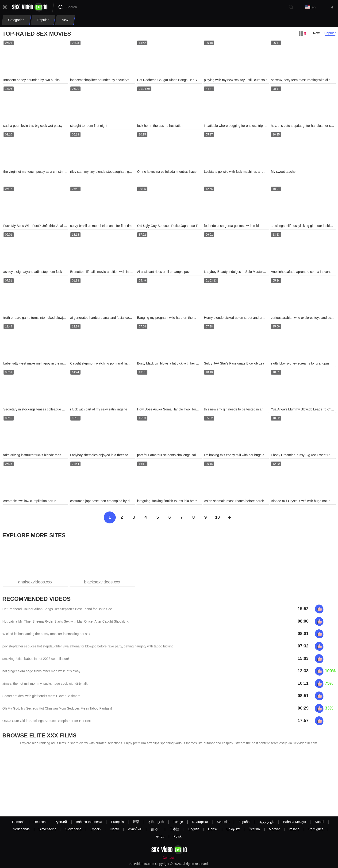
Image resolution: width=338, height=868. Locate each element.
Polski (178, 836)
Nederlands (21, 829)
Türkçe (178, 822)
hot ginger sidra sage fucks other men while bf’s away (41, 671)
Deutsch (40, 822)
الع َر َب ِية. (267, 822)
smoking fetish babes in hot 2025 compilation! (36, 659)
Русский (61, 822)
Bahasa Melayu (294, 822)
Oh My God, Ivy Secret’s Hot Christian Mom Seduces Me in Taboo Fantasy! (57, 708)
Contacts (169, 858)
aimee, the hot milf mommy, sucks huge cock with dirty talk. (45, 684)
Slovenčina (73, 829)
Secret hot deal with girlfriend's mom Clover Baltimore (41, 696)
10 (217, 517)
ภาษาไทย (135, 829)
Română (18, 822)
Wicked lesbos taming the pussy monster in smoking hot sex (46, 634)
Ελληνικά (233, 829)
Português (316, 829)
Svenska (223, 822)
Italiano (294, 829)
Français (118, 822)
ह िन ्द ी (156, 822)
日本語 (174, 829)
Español (244, 822)
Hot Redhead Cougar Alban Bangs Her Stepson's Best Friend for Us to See (57, 609)
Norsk (115, 829)
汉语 (136, 822)
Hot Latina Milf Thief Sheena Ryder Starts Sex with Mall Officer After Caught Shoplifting (66, 621)
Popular (330, 33)
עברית (160, 836)
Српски (96, 829)
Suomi (319, 822)
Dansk (213, 829)
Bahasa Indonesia (89, 822)
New (316, 33)
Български (200, 822)
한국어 (156, 829)
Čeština (254, 829)
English (194, 829)
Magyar (274, 829)
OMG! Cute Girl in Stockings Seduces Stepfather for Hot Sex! (47, 721)
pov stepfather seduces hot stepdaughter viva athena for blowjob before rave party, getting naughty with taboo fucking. (88, 646)
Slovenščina (48, 829)
